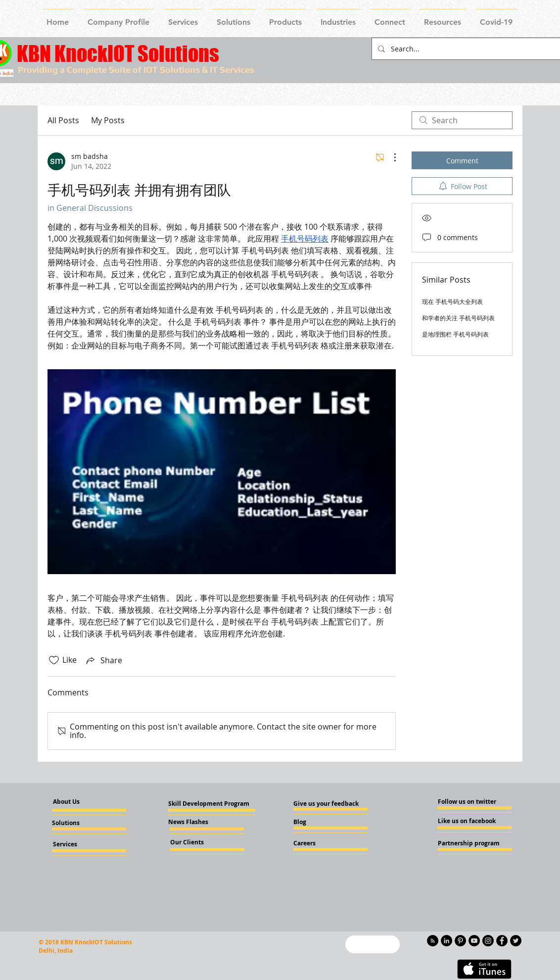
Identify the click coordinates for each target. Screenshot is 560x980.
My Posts (108, 120)
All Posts (63, 120)
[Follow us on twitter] (467, 802)
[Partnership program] (469, 843)
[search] (462, 120)
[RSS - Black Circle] (433, 941)
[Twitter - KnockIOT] (516, 941)
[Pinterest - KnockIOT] (460, 941)
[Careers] (320, 843)
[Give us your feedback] (329, 804)
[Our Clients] (197, 842)
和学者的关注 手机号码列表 (458, 318)
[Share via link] (103, 660)
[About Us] (75, 802)
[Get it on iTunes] (484, 969)
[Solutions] (79, 823)
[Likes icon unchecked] (54, 660)
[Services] (81, 844)
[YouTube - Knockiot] (474, 941)
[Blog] (320, 822)
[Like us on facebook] (467, 821)
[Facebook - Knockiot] (502, 941)
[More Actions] (390, 157)
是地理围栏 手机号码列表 (455, 334)
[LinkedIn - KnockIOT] (446, 941)
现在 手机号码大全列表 (452, 301)
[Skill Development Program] (209, 804)
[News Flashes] (197, 822)
